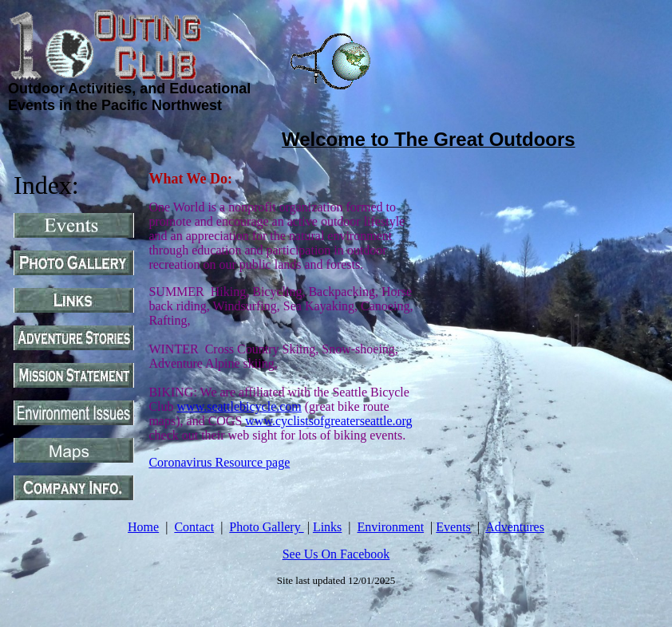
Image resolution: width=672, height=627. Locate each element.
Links (327, 527)
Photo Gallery (266, 527)
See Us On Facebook (336, 554)
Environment (391, 527)
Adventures (515, 527)
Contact (194, 527)
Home (143, 527)
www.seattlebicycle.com (239, 406)
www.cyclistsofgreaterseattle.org (328, 421)
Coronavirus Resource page (219, 462)
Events (453, 527)
